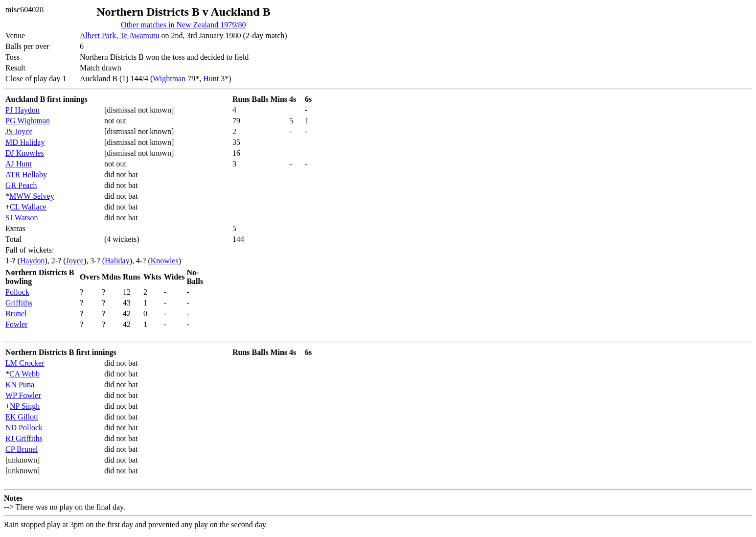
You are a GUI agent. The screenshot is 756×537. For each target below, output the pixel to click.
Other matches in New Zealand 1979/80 (183, 25)
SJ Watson (22, 218)
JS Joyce (19, 131)
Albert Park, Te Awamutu (119, 35)
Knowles (165, 261)
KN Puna (20, 385)
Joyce (75, 261)
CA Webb (24, 374)
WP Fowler (23, 395)
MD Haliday (25, 142)
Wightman (169, 79)
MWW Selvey (32, 196)
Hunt (211, 79)
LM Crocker (25, 363)
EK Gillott (22, 417)
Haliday (117, 261)
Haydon (33, 261)
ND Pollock (24, 428)
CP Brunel (22, 449)
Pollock (17, 292)
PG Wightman (28, 121)
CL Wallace (28, 207)
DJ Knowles (25, 153)
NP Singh (25, 406)
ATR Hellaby (26, 175)
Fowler (16, 324)
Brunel (16, 314)
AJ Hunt (19, 164)
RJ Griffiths (24, 438)
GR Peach (21, 185)
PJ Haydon (23, 110)
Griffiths (19, 303)
